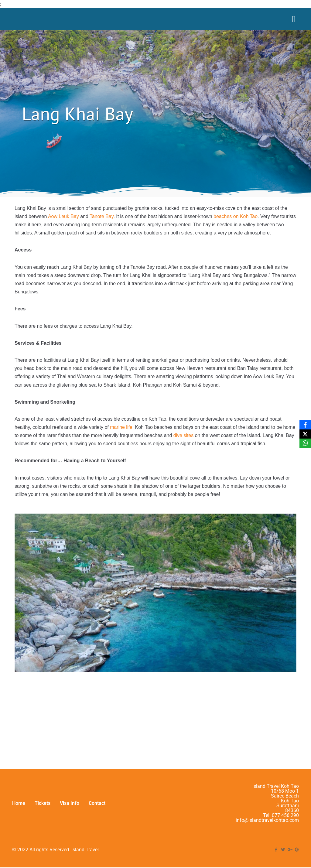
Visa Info (70, 812)
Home (19, 812)
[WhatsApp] (305, 443)
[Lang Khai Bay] (155, 717)
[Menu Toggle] (294, 19)
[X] (305, 434)
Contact (97, 812)
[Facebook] (305, 425)
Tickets (43, 812)
